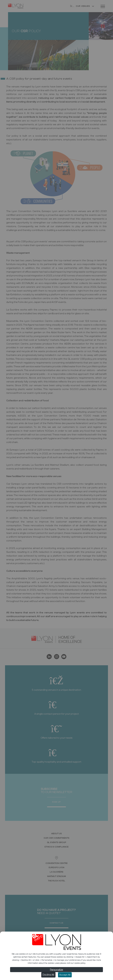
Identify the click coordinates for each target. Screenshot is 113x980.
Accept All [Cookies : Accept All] (65, 975)
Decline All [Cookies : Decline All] (48, 975)
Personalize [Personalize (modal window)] (56, 970)
